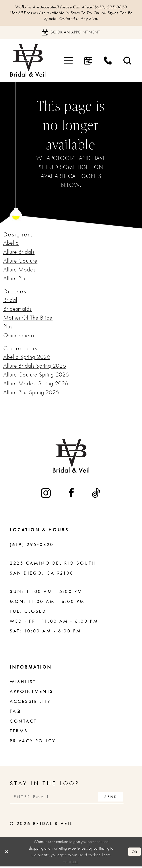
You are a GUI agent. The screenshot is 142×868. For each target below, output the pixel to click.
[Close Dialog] (7, 853)
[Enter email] (70, 798)
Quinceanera (19, 336)
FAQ (15, 712)
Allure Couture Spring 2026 (36, 375)
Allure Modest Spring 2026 (36, 384)
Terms (19, 732)
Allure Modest (20, 270)
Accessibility (30, 702)
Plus (8, 327)
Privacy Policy (33, 742)
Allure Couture (20, 262)
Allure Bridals (19, 253)
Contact (23, 722)
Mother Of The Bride (28, 319)
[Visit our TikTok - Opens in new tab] (96, 494)
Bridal (10, 301)
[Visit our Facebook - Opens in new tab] (72, 494)
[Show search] (128, 62)
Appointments (31, 692)
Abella (11, 244)
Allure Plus (15, 279)
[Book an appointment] (71, 33)
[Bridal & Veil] (28, 62)
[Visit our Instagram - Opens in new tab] (46, 494)
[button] (68, 61)
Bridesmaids (18, 310)
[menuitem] (68, 61)
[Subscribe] (116, 798)
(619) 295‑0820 (115, 7)
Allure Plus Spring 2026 (31, 393)
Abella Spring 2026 (27, 358)
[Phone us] (108, 62)
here (75, 863)
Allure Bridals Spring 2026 (35, 367)
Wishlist (23, 683)
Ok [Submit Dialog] (134, 853)
